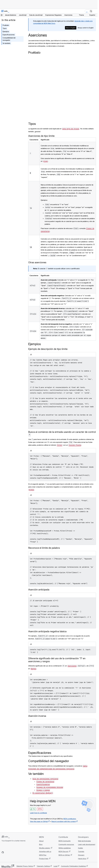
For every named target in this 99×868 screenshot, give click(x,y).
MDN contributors (70, 819)
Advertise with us (45, 852)
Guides (80, 848)
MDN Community (65, 841)
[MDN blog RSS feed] (17, 852)
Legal (55, 866)
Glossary (81, 855)
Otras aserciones (37, 262)
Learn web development (87, 844)
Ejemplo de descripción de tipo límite (48, 349)
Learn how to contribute (38, 813)
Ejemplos (6, 32)
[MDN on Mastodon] (13, 852)
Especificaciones (9, 35)
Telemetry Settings (43, 866)
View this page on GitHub (39, 821)
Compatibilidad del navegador (9, 39)
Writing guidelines (65, 848)
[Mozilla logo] (8, 866)
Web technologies (84, 841)
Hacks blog (82, 859)
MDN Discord (63, 852)
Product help (44, 859)
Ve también (6, 43)
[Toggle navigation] (95, 11)
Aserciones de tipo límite (41, 136)
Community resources (66, 844)
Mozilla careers (45, 848)
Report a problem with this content (64, 821)
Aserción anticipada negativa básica (47, 631)
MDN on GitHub (64, 855)
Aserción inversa (37, 716)
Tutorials (81, 852)
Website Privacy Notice (25, 866)
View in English (71, 28)
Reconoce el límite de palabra (44, 548)
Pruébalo (6, 25)
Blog (41, 844)
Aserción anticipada (39, 590)
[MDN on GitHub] (3, 852)
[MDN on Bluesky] (6, 852)
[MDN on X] (10, 852)
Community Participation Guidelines (73, 866)
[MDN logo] (6, 837)
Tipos (5, 28)
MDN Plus (43, 855)
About (41, 841)
